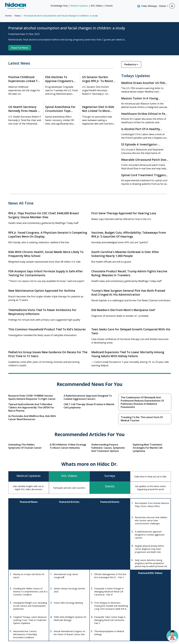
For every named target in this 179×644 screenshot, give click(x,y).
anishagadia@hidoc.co (60, 618)
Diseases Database (107, 614)
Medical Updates (79, 6)
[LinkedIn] (33, 623)
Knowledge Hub (59, 6)
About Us (153, 614)
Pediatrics (131, 64)
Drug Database (106, 603)
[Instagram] (18, 623)
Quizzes (130, 614)
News (18, 16)
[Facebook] (11, 623)
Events (109, 6)
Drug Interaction (106, 608)
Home (8, 16)
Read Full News (20, 48)
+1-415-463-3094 (58, 609)
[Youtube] (26, 623)
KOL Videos (97, 6)
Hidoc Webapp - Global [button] (152, 6)
